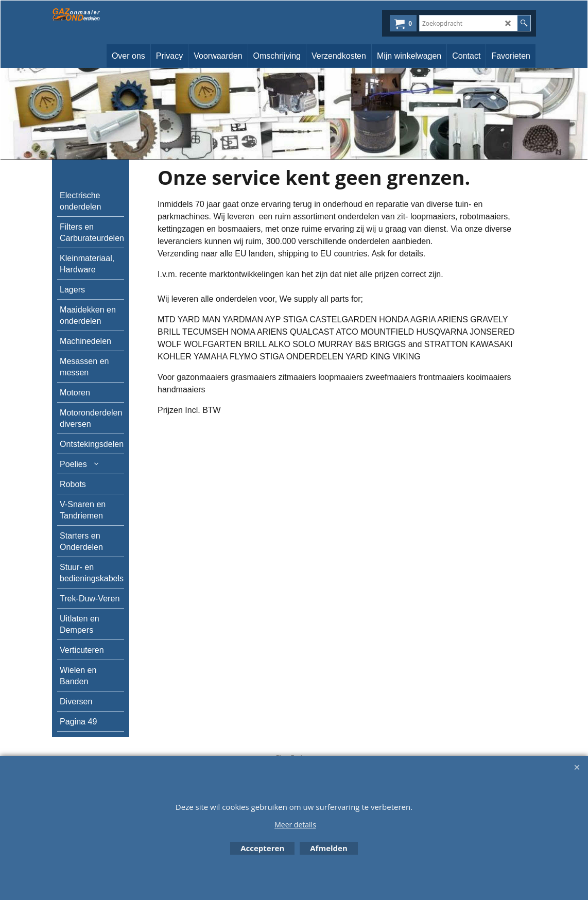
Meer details (295, 825)
